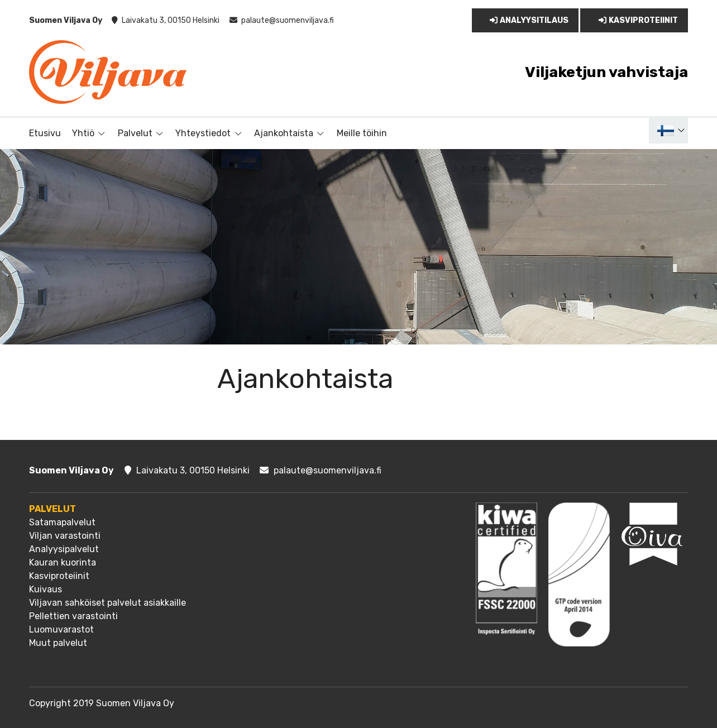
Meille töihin (362, 133)
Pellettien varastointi (73, 616)
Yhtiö (83, 133)
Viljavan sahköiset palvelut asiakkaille (107, 603)
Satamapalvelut (62, 522)
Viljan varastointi (65, 536)
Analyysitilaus (528, 20)
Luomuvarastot (61, 629)
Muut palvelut (58, 643)
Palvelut (135, 133)
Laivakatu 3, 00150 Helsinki (171, 20)
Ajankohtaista (284, 133)
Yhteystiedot (203, 133)
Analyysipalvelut (64, 549)
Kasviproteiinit (637, 20)
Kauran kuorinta (63, 562)
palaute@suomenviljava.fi (288, 20)
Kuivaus (46, 589)
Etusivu (45, 133)
